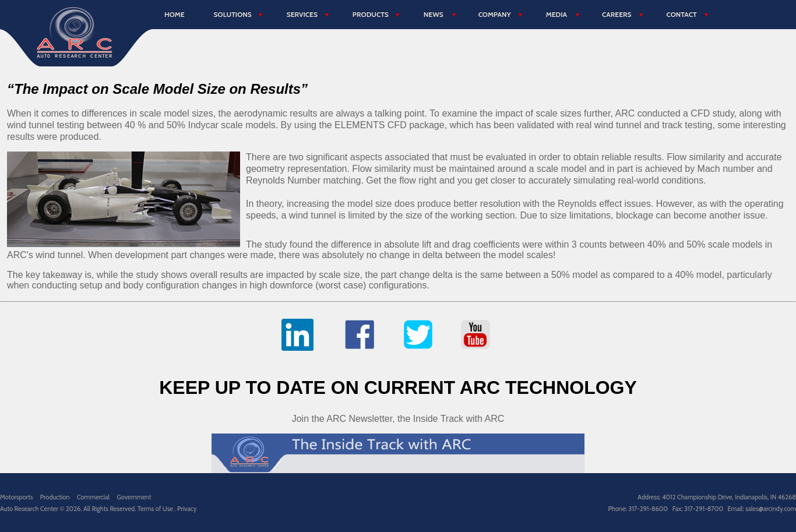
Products (371, 14)
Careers (617, 14)
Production (55, 497)
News (434, 14)
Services (302, 14)
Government (134, 497)
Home (175, 14)
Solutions (233, 14)
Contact (681, 14)
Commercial (93, 497)
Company (495, 14)
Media (557, 14)
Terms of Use (156, 509)
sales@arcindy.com (771, 509)
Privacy (187, 509)
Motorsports (16, 497)
